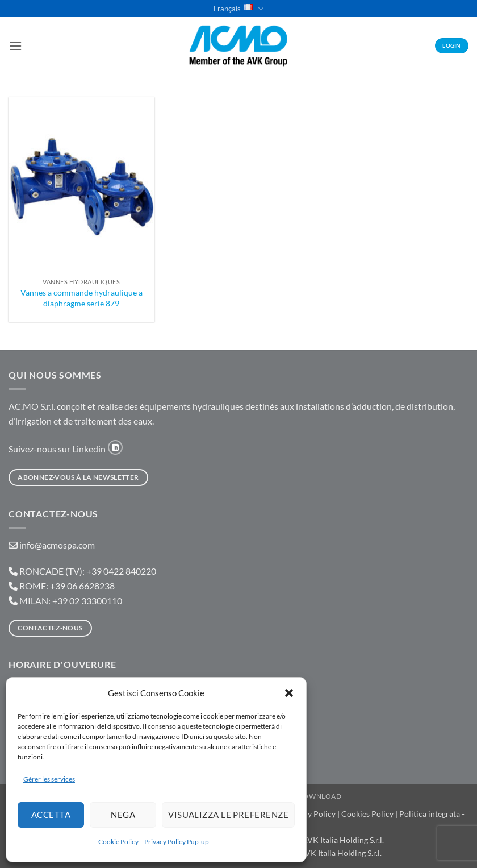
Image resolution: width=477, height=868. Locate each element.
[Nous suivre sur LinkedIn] (115, 447)
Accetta (51, 815)
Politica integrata (430, 814)
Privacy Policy (310, 814)
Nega (123, 815)
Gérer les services (49, 779)
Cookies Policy (367, 814)
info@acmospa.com (57, 545)
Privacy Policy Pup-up (177, 842)
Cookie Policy (118, 842)
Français (238, 9)
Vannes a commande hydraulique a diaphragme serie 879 (81, 298)
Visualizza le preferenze (228, 815)
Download (320, 796)
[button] (289, 693)
